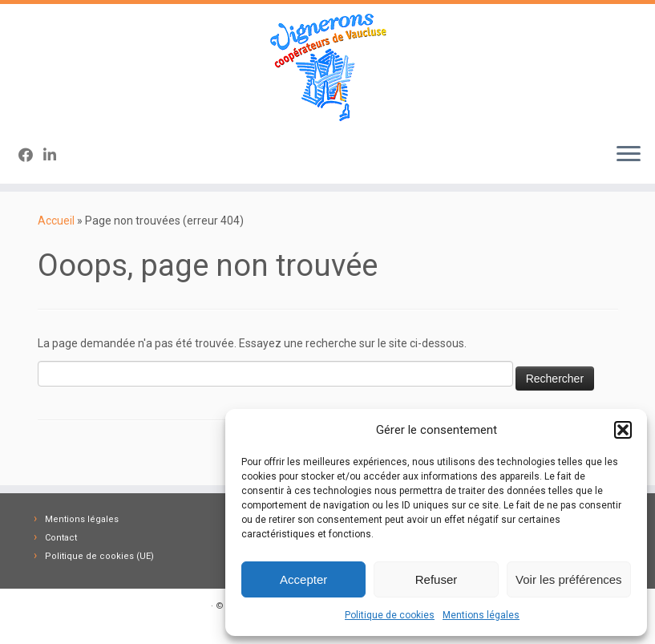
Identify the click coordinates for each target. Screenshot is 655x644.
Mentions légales (481, 615)
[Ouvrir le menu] (629, 155)
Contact (61, 538)
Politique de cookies (390, 615)
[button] (623, 430)
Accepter (303, 579)
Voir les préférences (569, 579)
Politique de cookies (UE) (99, 556)
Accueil (56, 221)
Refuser (437, 579)
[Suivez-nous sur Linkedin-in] (55, 155)
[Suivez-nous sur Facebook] (31, 155)
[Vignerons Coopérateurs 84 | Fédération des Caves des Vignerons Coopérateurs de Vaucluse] (327, 67)
